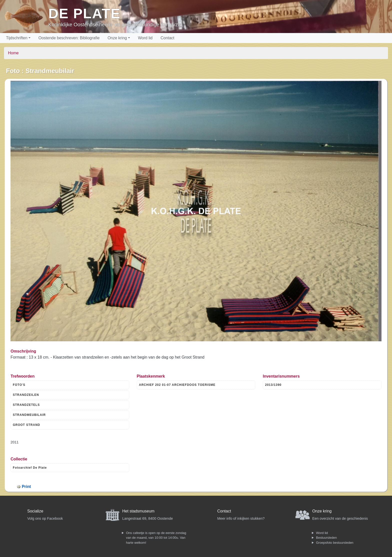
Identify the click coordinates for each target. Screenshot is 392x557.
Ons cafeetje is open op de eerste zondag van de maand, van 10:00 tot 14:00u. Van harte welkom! (156, 538)
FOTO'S (19, 385)
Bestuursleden (326, 538)
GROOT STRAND (26, 425)
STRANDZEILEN (26, 395)
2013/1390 (273, 385)
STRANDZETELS (26, 405)
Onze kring (117, 38)
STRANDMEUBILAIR (29, 415)
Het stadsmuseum (138, 511)
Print (26, 487)
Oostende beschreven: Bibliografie (69, 38)
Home (13, 53)
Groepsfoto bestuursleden (335, 543)
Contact (167, 38)
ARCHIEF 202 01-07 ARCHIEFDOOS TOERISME (177, 385)
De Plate (84, 13)
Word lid (145, 38)
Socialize (35, 511)
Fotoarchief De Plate (30, 468)
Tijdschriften (17, 38)
